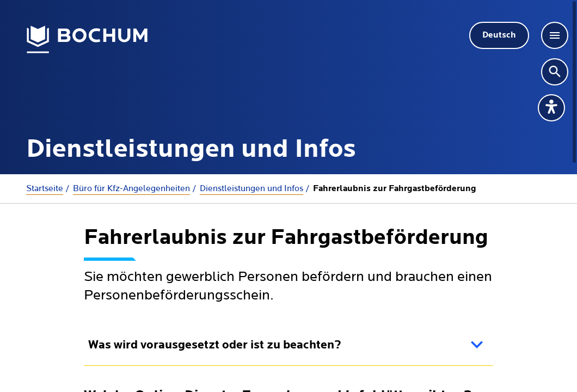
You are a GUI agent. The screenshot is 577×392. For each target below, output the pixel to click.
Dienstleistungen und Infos (251, 188)
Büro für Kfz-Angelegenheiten (131, 188)
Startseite (45, 188)
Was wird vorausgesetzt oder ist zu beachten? (215, 345)
